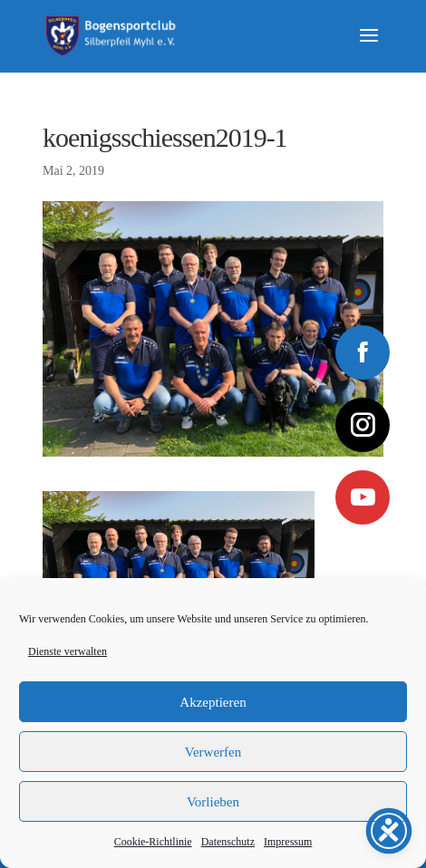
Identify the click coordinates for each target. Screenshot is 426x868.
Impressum (288, 842)
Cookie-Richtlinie (153, 842)
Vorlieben (213, 802)
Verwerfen (213, 752)
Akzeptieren (213, 702)
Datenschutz (228, 842)
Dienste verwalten (68, 651)
